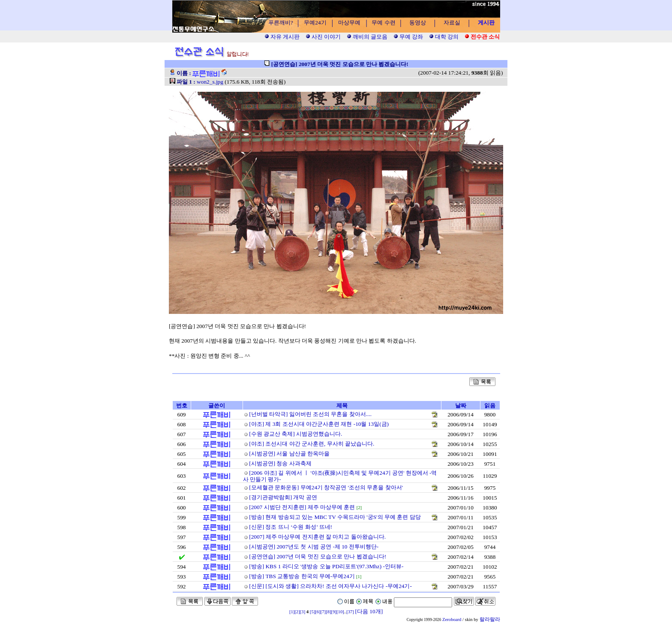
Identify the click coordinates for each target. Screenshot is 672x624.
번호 (182, 405)
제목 (342, 405)
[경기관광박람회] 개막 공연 (283, 497)
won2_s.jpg (210, 82)
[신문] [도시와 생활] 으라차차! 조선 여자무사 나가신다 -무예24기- (330, 586)
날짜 (461, 405)
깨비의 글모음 (367, 37)
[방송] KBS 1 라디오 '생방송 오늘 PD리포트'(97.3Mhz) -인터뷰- (326, 566)
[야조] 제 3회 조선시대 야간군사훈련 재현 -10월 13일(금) (319, 424)
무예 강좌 (408, 37)
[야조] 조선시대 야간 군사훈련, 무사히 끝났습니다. (312, 444)
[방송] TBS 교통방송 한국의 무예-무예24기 (302, 576)
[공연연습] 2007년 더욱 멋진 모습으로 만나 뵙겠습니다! (318, 556)
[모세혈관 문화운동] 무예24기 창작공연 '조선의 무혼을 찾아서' (326, 487)
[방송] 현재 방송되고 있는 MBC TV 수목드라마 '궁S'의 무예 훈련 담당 (335, 517)
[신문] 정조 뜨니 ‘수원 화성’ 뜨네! (291, 527)
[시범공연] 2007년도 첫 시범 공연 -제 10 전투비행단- (314, 547)
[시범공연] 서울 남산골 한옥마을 (289, 454)
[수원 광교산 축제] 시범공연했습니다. (295, 434)
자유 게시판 (282, 37)
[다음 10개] (369, 611)
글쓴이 (217, 405)
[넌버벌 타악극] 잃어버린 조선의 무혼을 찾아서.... (310, 414)
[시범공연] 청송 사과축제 (280, 463)
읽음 (490, 405)
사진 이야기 (323, 37)
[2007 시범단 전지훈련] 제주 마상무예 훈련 (302, 507)
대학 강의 (444, 37)
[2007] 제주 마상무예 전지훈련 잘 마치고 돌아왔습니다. (317, 537)
